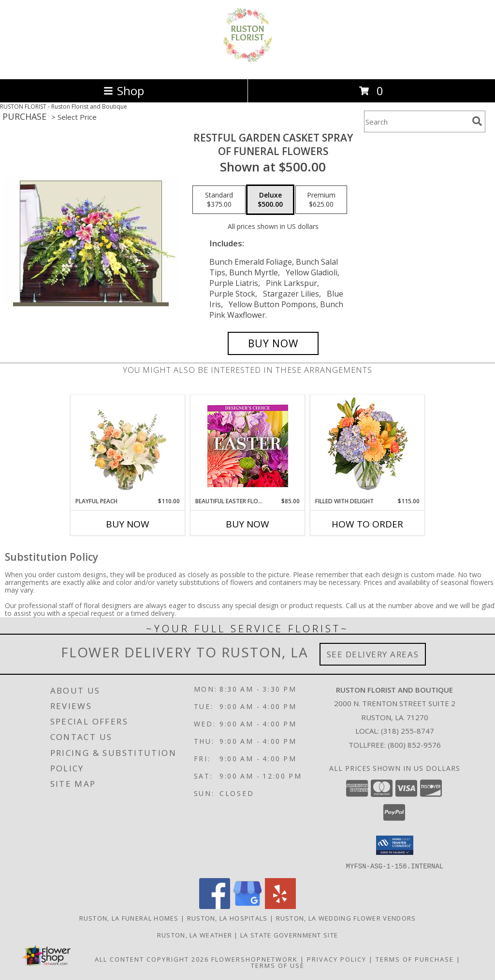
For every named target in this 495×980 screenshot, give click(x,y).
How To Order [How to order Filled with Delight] (367, 524)
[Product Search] (416, 121)
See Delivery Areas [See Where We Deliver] (373, 654)
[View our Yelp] (280, 906)
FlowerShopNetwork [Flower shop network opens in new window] (255, 959)
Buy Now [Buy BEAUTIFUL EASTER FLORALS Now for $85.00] (247, 524)
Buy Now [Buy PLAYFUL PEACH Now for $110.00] (128, 524)
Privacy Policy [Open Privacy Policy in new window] (337, 959)
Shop (124, 91)
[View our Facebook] (215, 906)
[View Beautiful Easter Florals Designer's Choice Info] (248, 446)
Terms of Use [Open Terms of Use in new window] (278, 965)
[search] (477, 121)
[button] (395, 845)
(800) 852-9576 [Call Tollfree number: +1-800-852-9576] (414, 745)
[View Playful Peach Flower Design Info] (128, 446)
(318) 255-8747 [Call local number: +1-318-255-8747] (408, 731)
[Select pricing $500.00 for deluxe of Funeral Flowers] (270, 200)
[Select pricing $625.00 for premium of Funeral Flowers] (321, 200)
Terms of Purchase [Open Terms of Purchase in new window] (415, 959)
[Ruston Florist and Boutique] (247, 65)
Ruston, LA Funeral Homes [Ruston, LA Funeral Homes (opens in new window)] (129, 918)
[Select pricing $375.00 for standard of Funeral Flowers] (219, 200)
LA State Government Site (289, 935)
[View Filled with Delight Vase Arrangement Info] (368, 446)
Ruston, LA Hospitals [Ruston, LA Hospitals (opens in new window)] (227, 918)
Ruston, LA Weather (195, 935)
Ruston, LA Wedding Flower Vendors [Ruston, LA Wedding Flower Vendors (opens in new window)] (346, 918)
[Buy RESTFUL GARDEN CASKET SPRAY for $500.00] (273, 343)
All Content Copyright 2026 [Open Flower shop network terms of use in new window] (152, 959)
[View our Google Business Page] (247, 906)
